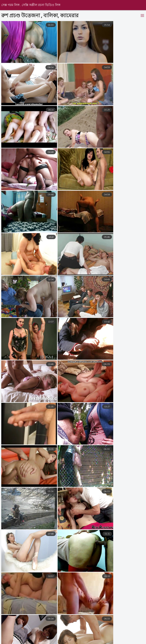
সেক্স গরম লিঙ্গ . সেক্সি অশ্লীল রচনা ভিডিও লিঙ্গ (31, 5)
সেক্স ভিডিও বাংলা (57, 640)
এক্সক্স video (98, 643)
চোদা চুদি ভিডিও (51, 643)
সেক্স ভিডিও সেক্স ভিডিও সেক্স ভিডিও (20, 640)
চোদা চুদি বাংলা (76, 643)
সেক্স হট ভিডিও (82, 640)
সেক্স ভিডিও (119, 643)
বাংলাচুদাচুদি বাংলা (109, 640)
